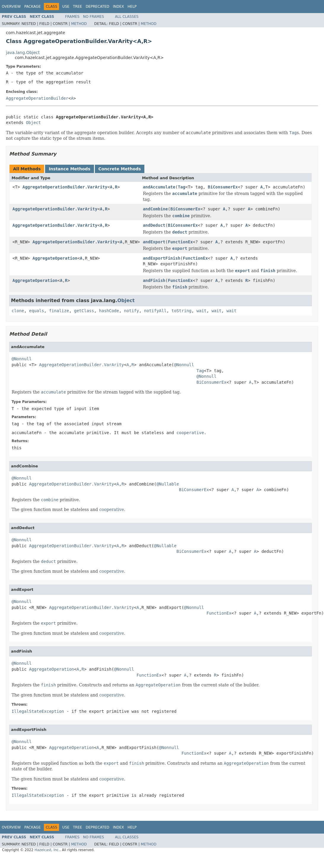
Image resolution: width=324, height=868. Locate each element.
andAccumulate (159, 187)
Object (33, 123)
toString (182, 311)
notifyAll (155, 311)
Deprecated (98, 7)
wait (202, 311)
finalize (59, 311)
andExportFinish (162, 258)
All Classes (127, 17)
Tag (182, 187)
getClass (84, 311)
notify (131, 311)
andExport (154, 242)
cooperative (190, 433)
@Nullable (168, 484)
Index (119, 7)
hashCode (109, 311)
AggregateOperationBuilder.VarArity (65, 187)
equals (37, 311)
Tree (78, 7)
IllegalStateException (38, 711)
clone (18, 311)
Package (32, 7)
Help (132, 7)
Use (66, 7)
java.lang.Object (23, 53)
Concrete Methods (120, 169)
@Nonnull (21, 359)
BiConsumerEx (223, 187)
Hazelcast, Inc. (47, 850)
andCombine (155, 209)
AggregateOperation (55, 258)
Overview (11, 7)
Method (79, 24)
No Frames (94, 17)
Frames (72, 17)
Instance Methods (69, 169)
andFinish (154, 280)
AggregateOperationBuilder (37, 98)
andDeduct (154, 225)
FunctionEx (180, 242)
